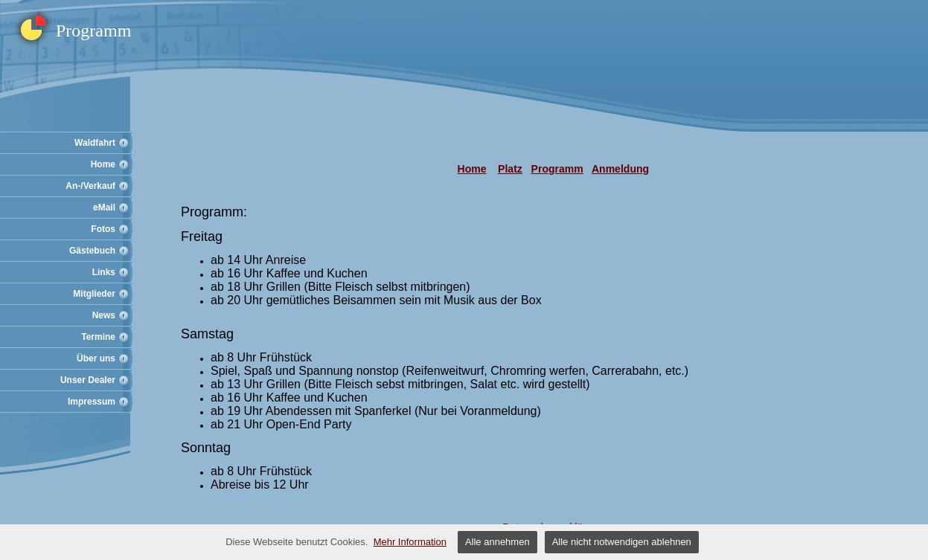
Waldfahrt (95, 143)
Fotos (103, 229)
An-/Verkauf (90, 186)
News (104, 315)
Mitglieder (94, 294)
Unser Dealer (88, 380)
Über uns (96, 358)
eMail (104, 207)
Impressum (92, 402)
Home (103, 164)
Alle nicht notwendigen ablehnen (622, 542)
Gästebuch (92, 251)
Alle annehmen (497, 542)
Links (104, 272)
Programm (557, 169)
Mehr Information (410, 542)
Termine (98, 337)
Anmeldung (620, 169)
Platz (510, 169)
